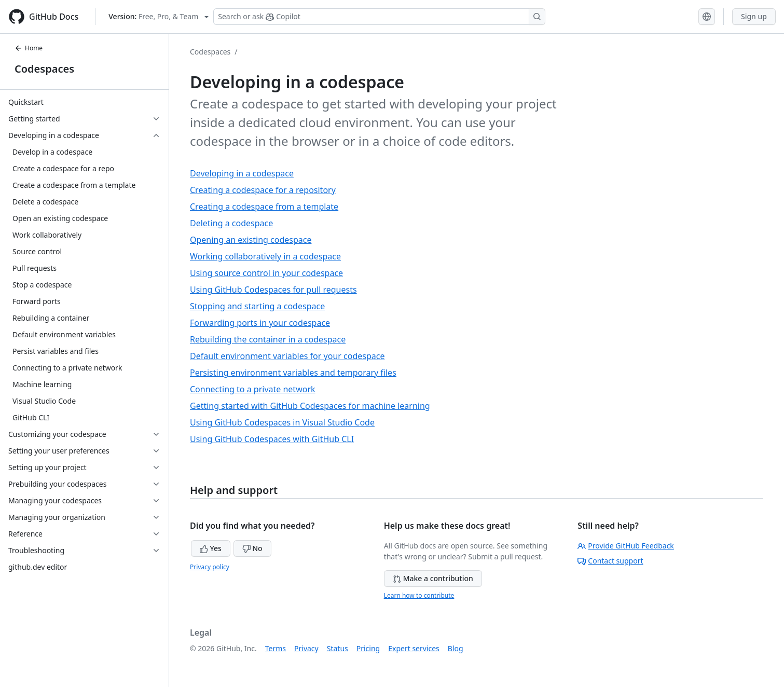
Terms (276, 648)
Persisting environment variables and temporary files (293, 373)
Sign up (754, 16)
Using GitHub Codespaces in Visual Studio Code (282, 422)
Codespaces (44, 69)
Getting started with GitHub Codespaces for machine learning (310, 406)
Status (338, 648)
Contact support (610, 561)
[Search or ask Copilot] (379, 17)
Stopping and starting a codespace (257, 306)
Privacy (306, 648)
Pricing (368, 648)
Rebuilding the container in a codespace (268, 339)
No (252, 548)
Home (29, 48)
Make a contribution (433, 578)
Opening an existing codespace (251, 240)
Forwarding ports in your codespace (260, 323)
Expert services (414, 648)
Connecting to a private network (253, 389)
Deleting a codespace (231, 223)
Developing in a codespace (242, 173)
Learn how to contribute (419, 595)
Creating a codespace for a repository (263, 190)
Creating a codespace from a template (264, 207)
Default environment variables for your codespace (287, 356)
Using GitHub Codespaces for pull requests (273, 290)
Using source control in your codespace (266, 273)
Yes (211, 548)
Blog (456, 648)
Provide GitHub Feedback (626, 546)
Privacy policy (210, 567)
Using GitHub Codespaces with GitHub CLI (272, 439)
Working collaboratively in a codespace (265, 256)
